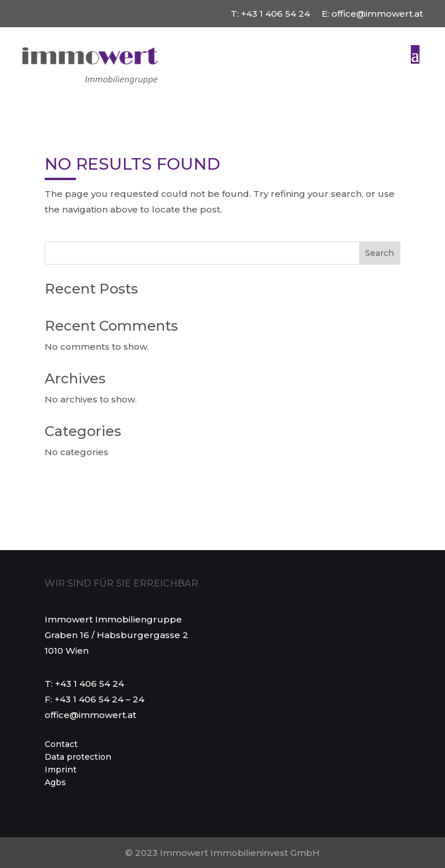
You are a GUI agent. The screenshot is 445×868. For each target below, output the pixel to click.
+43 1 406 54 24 (276, 14)
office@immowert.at (377, 14)
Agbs (55, 783)
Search (380, 253)
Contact (61, 745)
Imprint (61, 770)
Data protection (78, 757)
